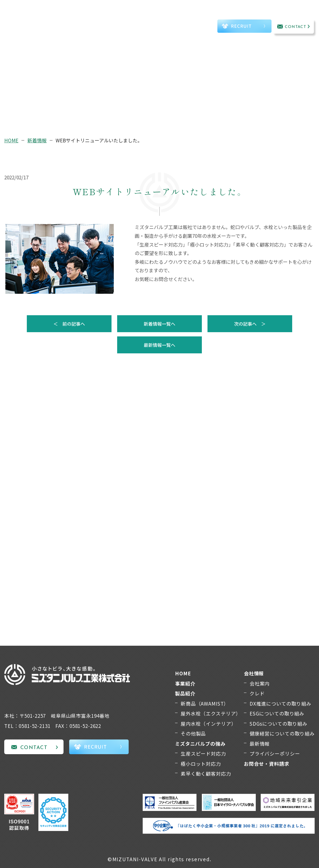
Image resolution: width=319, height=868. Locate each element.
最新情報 (260, 744)
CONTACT (296, 27)
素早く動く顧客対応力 (206, 774)
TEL (200, 27)
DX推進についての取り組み (280, 703)
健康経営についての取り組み (282, 733)
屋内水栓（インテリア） (208, 724)
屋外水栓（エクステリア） (211, 713)
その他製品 (193, 733)
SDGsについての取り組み (278, 724)
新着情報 (37, 140)
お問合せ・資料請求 (267, 764)
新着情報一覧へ (159, 324)
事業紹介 (66, 19)
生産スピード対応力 (203, 753)
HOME (11, 140)
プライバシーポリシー (275, 753)
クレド (257, 693)
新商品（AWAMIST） (205, 703)
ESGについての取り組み (277, 713)
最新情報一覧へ (159, 345)
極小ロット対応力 (201, 764)
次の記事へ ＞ (250, 324)
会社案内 (260, 683)
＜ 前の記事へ (69, 324)
